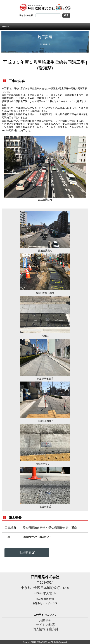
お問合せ (46, 621)
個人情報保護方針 (46, 629)
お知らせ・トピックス (45, 603)
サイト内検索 (46, 625)
